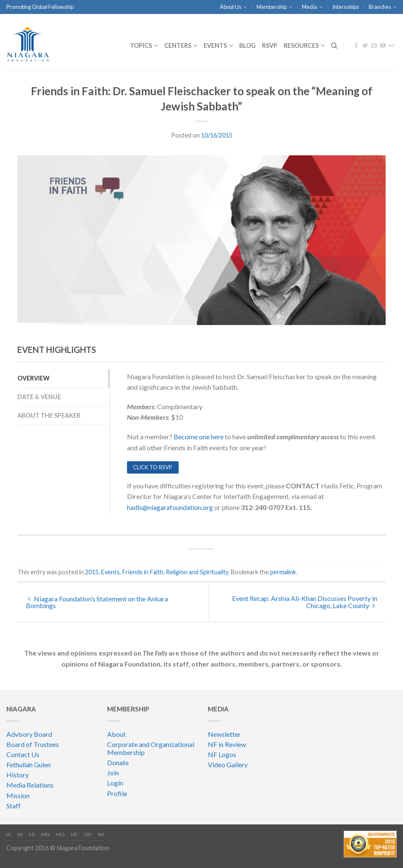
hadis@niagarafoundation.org (170, 507)
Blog (247, 45)
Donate (118, 762)
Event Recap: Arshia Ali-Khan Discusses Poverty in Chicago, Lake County (305, 602)
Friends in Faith (143, 572)
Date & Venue (39, 397)
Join (113, 773)
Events (215, 45)
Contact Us (23, 754)
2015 (92, 572)
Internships (346, 7)
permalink (283, 572)
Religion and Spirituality (197, 572)
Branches (380, 7)
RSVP (270, 45)
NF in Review (227, 744)
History (18, 775)
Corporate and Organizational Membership (151, 748)
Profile (117, 793)
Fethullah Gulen (29, 765)
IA (9, 834)
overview (33, 378)
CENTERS (178, 45)
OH (88, 834)
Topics (141, 45)
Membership (272, 7)
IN (20, 834)
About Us (230, 7)
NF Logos (222, 754)
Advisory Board (29, 734)
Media (309, 7)
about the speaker (49, 415)
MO (60, 834)
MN (45, 834)
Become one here (199, 437)
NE (74, 834)
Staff (14, 806)
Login (115, 783)
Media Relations (30, 785)
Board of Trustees (33, 744)
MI (32, 834)
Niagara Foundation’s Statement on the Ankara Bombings (97, 602)
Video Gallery (228, 765)
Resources (301, 45)
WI (101, 834)
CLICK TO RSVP (153, 467)
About (116, 734)
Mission (18, 795)
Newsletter (224, 734)
